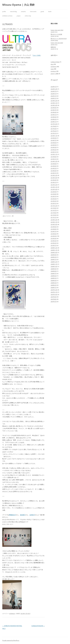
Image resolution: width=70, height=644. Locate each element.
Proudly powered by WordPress (11, 640)
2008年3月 (54, 283)
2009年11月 (54, 250)
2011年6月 (54, 213)
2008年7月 (54, 273)
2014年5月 (54, 168)
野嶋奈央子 (13, 515)
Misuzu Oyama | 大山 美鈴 (18, 5)
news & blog (13, 12)
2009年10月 (54, 252)
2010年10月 (54, 224)
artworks (23, 12)
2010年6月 (54, 234)
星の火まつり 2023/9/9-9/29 (59, 39)
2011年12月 (54, 206)
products (53, 71)
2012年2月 (54, 201)
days (52, 64)
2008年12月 (54, 262)
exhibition (12, 614)
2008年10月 (54, 266)
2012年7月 (54, 196)
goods (42, 12)
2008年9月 (54, 269)
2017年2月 (54, 131)
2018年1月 (54, 122)
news (52, 69)
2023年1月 (54, 94)
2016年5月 (54, 145)
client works (33, 12)
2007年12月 (54, 290)
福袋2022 (53, 47)
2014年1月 (54, 173)
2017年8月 (54, 126)
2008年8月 (54, 271)
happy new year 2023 (57, 43)
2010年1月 (54, 245)
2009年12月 (54, 248)
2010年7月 (54, 231)
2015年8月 (54, 157)
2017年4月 (54, 129)
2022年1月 (54, 96)
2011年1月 (54, 217)
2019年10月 (54, 105)
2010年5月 (54, 236)
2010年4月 (54, 238)
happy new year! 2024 (57, 30)
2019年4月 (54, 112)
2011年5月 (54, 215)
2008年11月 (54, 264)
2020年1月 (54, 98)
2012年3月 (54, 199)
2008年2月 (54, 285)
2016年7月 (54, 140)
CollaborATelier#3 (38, 626)
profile (4, 12)
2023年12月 (54, 89)
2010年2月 (54, 243)
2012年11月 (54, 187)
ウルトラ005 (37, 55)
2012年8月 (54, 194)
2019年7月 (54, 110)
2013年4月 (54, 180)
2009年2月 (54, 257)
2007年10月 (54, 295)
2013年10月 (54, 178)
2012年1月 (54, 203)
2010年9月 (54, 227)
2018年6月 (54, 117)
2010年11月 (54, 222)
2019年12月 (54, 101)
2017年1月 (54, 133)
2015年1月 (54, 159)
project (19, 16)
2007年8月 (54, 299)
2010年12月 (54, 220)
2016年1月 (54, 152)
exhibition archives (7, 16)
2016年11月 (54, 136)
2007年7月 (54, 302)
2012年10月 (54, 189)
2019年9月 (54, 108)
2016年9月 (54, 138)
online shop (28, 16)
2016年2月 (54, 150)
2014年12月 (54, 161)
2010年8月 (54, 229)
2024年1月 (54, 87)
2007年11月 (54, 292)
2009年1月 (54, 259)
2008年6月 (54, 276)
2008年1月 (54, 287)
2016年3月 (54, 147)
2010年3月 (54, 241)
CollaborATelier (55, 62)
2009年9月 (54, 255)
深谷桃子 (23, 515)
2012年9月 (54, 192)
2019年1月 (54, 115)
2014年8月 (54, 164)
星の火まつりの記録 (56, 34)
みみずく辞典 (54, 74)
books (50, 12)
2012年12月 (54, 185)
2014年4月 (54, 171)
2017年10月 (54, 124)
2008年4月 (54, 280)
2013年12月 (54, 175)
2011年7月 (54, 210)
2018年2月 (54, 119)
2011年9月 (54, 208)
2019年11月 (54, 103)
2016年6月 (54, 143)
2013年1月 (54, 182)
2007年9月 (54, 297)
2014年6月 (54, 166)
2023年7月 (54, 91)
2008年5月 (54, 278)
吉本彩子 (32, 515)
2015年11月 (54, 154)
